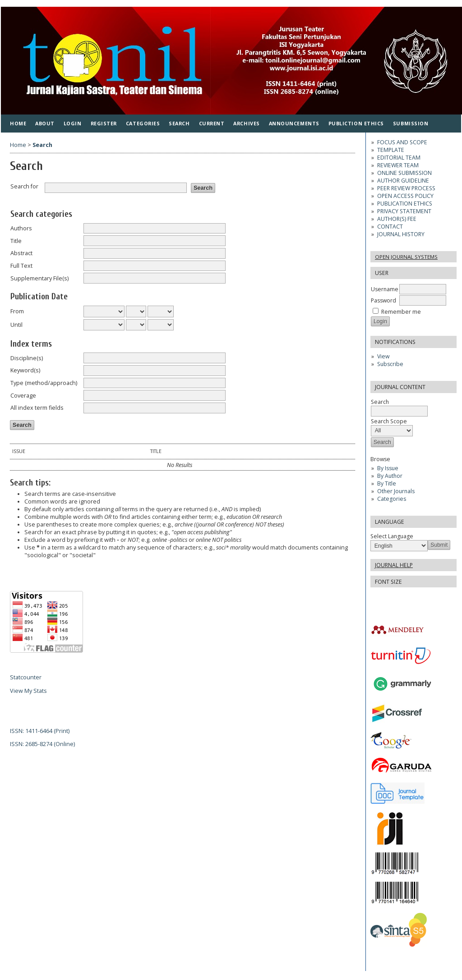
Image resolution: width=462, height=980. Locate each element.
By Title (387, 483)
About (45, 123)
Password (383, 300)
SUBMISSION (411, 123)
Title (16, 241)
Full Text (21, 266)
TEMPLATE (391, 150)
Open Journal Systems (406, 257)
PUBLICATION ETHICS (405, 204)
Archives (246, 123)
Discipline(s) (27, 358)
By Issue (388, 468)
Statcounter (26, 677)
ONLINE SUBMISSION (404, 173)
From (17, 311)
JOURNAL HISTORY (401, 234)
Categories (392, 499)
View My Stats (28, 691)
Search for (24, 186)
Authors (21, 228)
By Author (390, 476)
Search (179, 123)
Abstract (21, 253)
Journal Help (394, 565)
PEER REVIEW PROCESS (406, 188)
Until (16, 325)
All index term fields (37, 408)
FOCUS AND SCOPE (402, 142)
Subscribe (390, 364)
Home (18, 123)
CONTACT (390, 227)
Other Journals (396, 491)
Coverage (23, 396)
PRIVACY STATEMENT (404, 211)
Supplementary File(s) (39, 278)
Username (385, 289)
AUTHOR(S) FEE (397, 219)
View (383, 356)
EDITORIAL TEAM (399, 158)
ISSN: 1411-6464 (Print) (40, 731)
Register (104, 123)
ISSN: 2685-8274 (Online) (42, 744)
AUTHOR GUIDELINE (403, 181)
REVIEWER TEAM (398, 165)
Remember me (401, 312)
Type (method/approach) (44, 383)
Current (212, 123)
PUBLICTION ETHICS (356, 123)
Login (73, 123)
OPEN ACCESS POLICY (405, 196)
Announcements (294, 123)
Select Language (392, 536)
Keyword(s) (25, 370)
